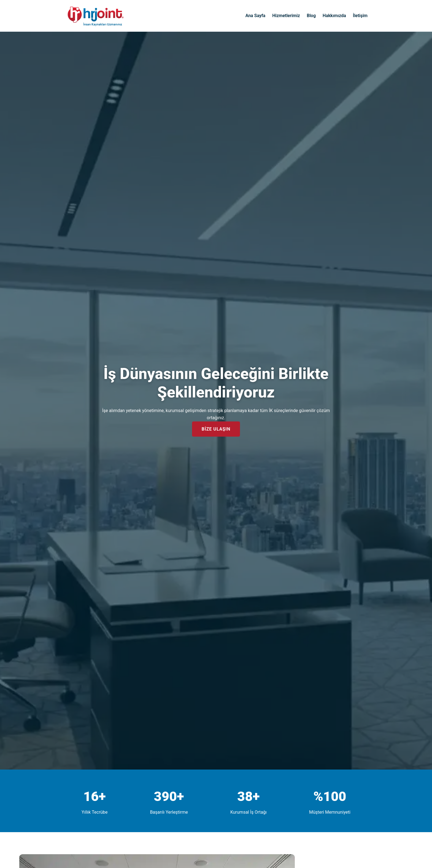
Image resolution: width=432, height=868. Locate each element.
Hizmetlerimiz (286, 16)
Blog (311, 16)
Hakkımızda (334, 16)
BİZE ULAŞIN (216, 429)
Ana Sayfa (256, 16)
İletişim (360, 16)
